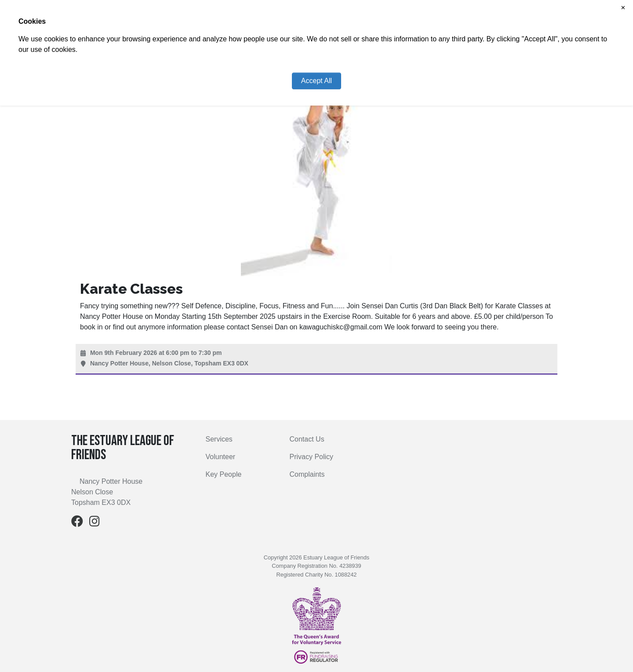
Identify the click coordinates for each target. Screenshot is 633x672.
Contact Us (307, 439)
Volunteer (221, 457)
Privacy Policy (312, 457)
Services (219, 439)
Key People (224, 474)
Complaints (307, 474)
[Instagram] (95, 523)
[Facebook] (77, 523)
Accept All (316, 81)
